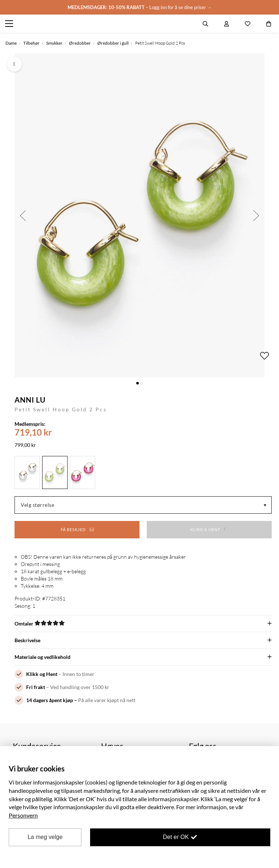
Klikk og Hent (42, 674)
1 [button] (138, 383)
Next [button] (256, 215)
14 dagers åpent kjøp (50, 700)
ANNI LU (30, 400)
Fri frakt (36, 687)
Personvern (23, 815)
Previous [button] (23, 215)
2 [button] (141, 383)
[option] (139, 215)
